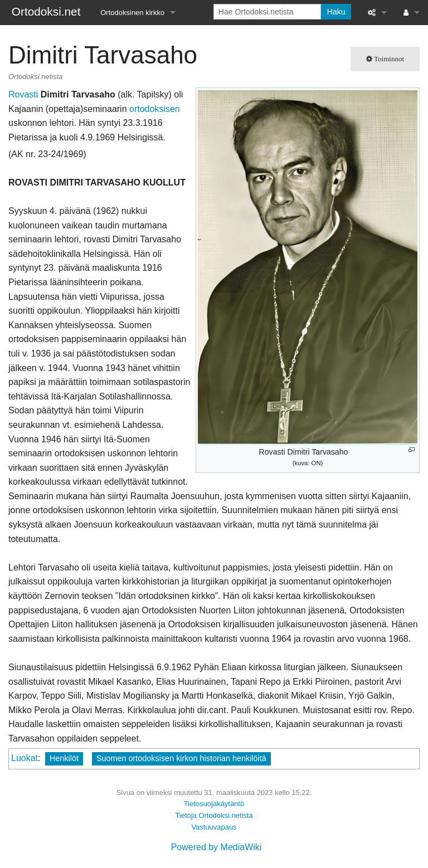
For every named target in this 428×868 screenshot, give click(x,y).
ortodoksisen (155, 109)
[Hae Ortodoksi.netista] (267, 12)
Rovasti (23, 94)
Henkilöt (64, 758)
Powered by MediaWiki (217, 847)
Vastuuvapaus (214, 827)
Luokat (25, 758)
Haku (336, 12)
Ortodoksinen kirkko (132, 13)
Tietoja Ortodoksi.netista (214, 815)
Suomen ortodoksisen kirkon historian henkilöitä (181, 758)
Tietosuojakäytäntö (214, 804)
